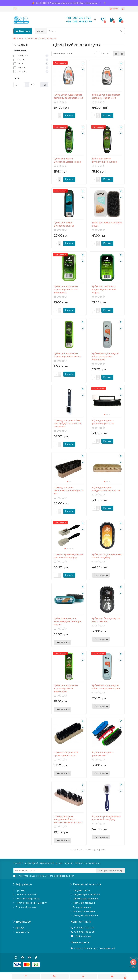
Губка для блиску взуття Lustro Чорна (106, 620)
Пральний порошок (84, 903)
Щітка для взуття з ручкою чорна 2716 (103, 422)
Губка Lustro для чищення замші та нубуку (107, 556)
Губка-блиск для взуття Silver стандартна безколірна (105, 357)
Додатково (22, 922)
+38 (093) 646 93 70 (84, 932)
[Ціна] (19, 85)
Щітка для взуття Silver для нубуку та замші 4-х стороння (67, 424)
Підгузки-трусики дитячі (86, 894)
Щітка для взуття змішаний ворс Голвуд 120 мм (69, 491)
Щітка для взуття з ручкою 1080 (103, 754)
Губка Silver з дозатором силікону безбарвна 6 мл (68, 96)
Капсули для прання (84, 911)
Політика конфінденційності (31, 903)
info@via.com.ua (83, 936)
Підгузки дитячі (81, 890)
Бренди (20, 928)
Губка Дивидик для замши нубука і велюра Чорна (67, 621)
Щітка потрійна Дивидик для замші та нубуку (106, 818)
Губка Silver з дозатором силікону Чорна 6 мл (106, 96)
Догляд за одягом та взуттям (42, 38)
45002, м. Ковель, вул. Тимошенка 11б (94, 948)
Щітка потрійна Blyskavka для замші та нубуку (69, 556)
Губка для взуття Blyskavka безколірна (104, 160)
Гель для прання (82, 907)
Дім (21, 38)
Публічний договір (26, 907)
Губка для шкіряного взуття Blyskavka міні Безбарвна (66, 290)
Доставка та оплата (26, 894)
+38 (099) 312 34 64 (84, 928)
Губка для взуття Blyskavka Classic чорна (67, 160)
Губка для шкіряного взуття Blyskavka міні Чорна (104, 290)
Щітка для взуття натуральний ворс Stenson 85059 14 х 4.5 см (68, 819)
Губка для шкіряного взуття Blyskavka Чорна (67, 355)
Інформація (23, 884)
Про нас (20, 890)
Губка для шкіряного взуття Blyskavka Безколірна (66, 688)
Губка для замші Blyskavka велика (64, 224)
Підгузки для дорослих (86, 899)
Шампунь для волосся (85, 915)
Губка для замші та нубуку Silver (107, 224)
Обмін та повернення (27, 899)
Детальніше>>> (93, 3)
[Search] (86, 31)
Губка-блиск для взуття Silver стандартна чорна (106, 687)
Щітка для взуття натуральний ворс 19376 (106, 489)
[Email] (55, 870)
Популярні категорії (86, 884)
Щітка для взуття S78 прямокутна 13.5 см (66, 754)
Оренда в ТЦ (22, 932)
